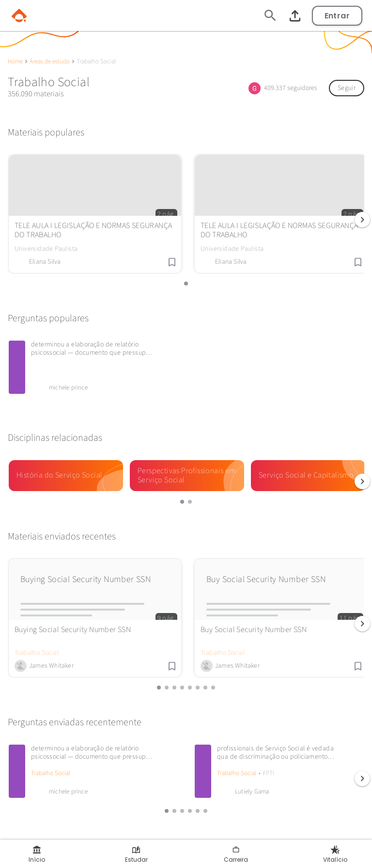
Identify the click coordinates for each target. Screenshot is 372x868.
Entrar (337, 16)
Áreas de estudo (50, 61)
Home (15, 61)
